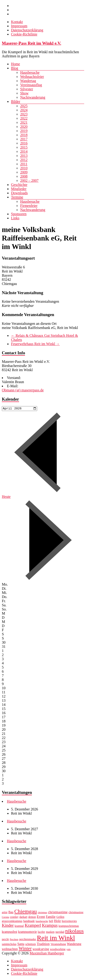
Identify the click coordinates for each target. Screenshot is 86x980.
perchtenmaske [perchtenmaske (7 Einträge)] (28, 940)
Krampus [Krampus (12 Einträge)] (50, 926)
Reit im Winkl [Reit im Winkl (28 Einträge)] (56, 939)
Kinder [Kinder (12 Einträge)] (8, 926)
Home (15, 64)
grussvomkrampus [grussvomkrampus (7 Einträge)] (12, 922)
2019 (24, 131)
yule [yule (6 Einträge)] (68, 950)
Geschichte (19, 185)
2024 (24, 110)
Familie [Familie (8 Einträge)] (51, 917)
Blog (15, 68)
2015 (24, 147)
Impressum (19, 26)
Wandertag (28, 81)
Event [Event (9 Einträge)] (41, 917)
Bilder (16, 101)
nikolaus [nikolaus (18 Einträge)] (74, 932)
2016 (24, 143)
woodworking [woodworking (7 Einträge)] (58, 950)
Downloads (19, 193)
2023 (24, 114)
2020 (24, 127)
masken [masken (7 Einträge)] (50, 933)
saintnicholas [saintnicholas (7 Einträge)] (9, 945)
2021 (24, 122)
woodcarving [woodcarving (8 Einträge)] (41, 950)
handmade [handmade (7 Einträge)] (29, 922)
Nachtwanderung (33, 97)
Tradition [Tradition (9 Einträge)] (43, 944)
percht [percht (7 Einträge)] (5, 940)
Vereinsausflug (31, 85)
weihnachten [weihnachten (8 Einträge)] (10, 950)
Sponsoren (19, 214)
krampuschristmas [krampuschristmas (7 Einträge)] (69, 927)
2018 (24, 135)
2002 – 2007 (29, 180)
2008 (24, 176)
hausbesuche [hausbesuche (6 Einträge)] (42, 922)
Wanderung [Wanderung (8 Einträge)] (74, 945)
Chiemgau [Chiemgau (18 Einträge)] (25, 912)
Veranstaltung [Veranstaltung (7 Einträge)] (58, 945)
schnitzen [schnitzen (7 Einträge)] (31, 945)
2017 (24, 139)
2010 (24, 168)
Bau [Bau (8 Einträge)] (11, 913)
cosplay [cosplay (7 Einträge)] (14, 918)
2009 (24, 172)
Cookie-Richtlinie (24, 34)
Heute (6, 497)
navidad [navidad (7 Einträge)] (60, 933)
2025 (24, 106)
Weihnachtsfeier (32, 77)
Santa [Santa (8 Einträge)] (21, 945)
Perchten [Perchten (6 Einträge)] (14, 940)
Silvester (27, 89)
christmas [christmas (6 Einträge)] (42, 913)
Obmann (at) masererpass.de (23, 390)
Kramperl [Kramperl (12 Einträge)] (33, 926)
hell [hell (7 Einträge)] (51, 922)
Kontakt (17, 22)
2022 (24, 118)
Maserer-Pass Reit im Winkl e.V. (32, 43)
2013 (24, 156)
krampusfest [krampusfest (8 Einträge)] (10, 932)
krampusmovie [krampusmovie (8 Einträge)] (28, 932)
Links (15, 218)
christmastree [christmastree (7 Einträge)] (76, 913)
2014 (24, 151)
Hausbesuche (30, 72)
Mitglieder (19, 189)
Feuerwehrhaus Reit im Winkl (35, 344)
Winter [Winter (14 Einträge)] (25, 949)
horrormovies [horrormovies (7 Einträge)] (69, 922)
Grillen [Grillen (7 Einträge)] (60, 918)
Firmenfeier (29, 206)
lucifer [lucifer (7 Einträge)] (42, 933)
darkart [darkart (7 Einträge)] (24, 918)
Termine (17, 197)
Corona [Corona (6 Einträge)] (5, 918)
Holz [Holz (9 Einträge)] (58, 921)
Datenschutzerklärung (27, 30)
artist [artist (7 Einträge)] (5, 913)
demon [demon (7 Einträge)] (32, 918)
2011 (24, 164)
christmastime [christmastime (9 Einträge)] (58, 913)
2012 (24, 160)
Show (24, 93)
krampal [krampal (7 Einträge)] (19, 927)
